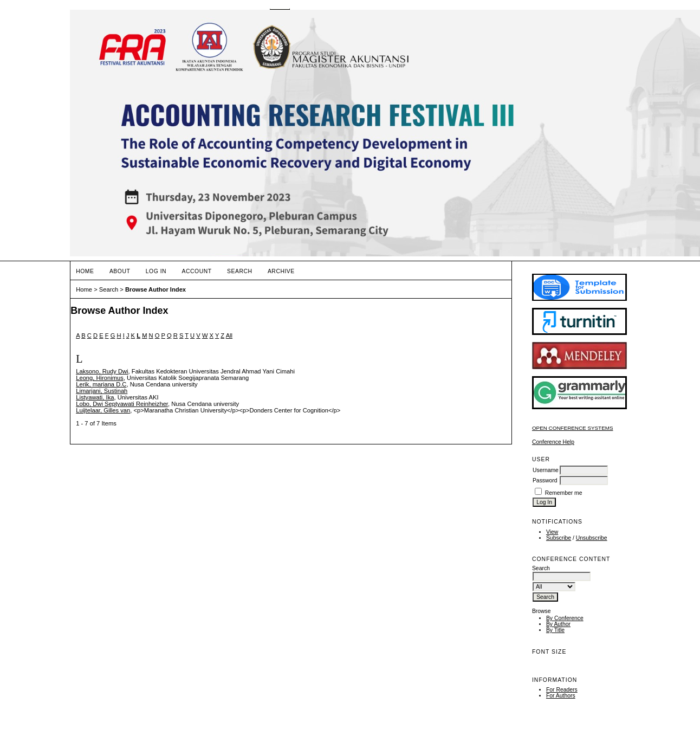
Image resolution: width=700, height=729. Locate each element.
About (120, 271)
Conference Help (553, 442)
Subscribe (559, 538)
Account (197, 271)
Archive (281, 271)
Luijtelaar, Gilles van (103, 410)
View (552, 532)
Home (85, 271)
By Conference (565, 618)
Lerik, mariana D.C (101, 384)
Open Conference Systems (573, 428)
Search (239, 271)
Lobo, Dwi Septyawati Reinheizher (122, 404)
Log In (156, 271)
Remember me (564, 493)
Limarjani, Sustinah (102, 391)
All (229, 336)
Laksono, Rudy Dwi (102, 371)
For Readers (562, 690)
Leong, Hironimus (100, 378)
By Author (558, 624)
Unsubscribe (592, 538)
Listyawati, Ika (95, 397)
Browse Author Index (155, 289)
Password (545, 480)
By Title (555, 630)
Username (546, 470)
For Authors (561, 696)
